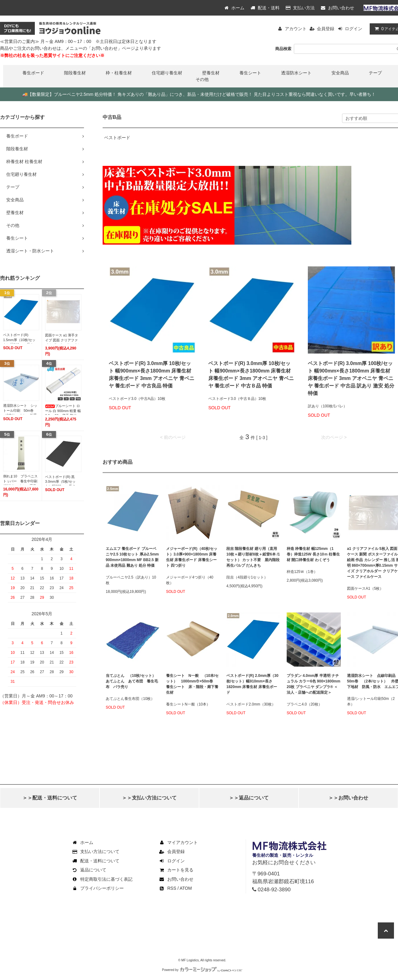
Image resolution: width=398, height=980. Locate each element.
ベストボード (117, 138)
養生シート (250, 73)
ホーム (234, 8)
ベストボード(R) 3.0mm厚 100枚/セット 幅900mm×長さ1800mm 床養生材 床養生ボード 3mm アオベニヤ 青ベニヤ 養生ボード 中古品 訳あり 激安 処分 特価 (351, 378)
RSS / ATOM (175, 888)
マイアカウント (178, 842)
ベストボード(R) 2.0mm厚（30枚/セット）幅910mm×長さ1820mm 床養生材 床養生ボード (252, 684)
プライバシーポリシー (98, 888)
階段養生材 (75, 73)
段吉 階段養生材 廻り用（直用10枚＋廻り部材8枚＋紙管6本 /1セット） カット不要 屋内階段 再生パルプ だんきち (253, 557)
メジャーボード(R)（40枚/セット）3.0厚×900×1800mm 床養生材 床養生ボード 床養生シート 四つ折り (192, 557)
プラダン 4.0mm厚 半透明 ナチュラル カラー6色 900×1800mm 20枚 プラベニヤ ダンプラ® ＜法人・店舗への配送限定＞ (313, 684)
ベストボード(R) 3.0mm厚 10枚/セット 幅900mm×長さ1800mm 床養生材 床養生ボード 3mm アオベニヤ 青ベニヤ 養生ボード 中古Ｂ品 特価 (251, 375)
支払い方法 (300, 8)
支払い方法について (95, 851)
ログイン (354, 29)
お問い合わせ (338, 8)
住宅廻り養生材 (167, 73)
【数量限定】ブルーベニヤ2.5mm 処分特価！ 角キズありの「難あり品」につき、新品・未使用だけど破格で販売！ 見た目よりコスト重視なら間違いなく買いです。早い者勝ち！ (199, 94)
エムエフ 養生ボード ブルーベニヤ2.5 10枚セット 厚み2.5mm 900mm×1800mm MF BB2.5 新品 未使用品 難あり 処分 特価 (132, 557)
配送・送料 (265, 8)
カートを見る (176, 870)
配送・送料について (95, 861)
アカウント (296, 29)
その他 (202, 79)
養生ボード (33, 73)
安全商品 (340, 73)
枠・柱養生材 (119, 73)
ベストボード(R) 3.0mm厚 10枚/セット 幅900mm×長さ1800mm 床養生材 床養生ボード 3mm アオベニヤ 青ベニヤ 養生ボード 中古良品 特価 (152, 375)
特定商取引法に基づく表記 (102, 879)
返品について (89, 870)
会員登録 (326, 29)
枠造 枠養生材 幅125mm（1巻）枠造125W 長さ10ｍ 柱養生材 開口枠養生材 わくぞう (313, 554)
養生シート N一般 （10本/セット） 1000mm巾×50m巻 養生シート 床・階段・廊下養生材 (192, 684)
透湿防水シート (296, 73)
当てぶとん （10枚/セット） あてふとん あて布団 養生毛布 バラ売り (133, 681)
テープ (375, 73)
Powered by (202, 970)
